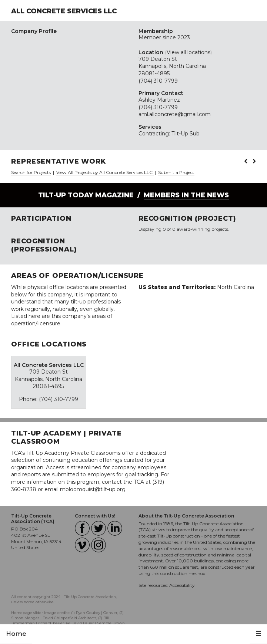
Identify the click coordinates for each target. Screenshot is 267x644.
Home (16, 634)
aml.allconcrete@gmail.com (175, 114)
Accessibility (182, 585)
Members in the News (186, 195)
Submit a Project (176, 172)
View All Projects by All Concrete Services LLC (105, 172)
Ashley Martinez (159, 100)
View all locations (188, 52)
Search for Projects (31, 172)
